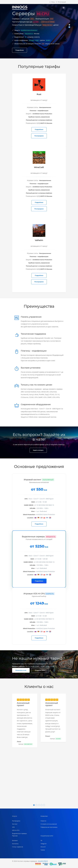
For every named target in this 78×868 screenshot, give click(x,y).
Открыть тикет (40, 670)
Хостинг (15, 824)
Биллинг (15, 840)
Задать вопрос (38, 450)
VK (41, 840)
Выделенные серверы (19, 833)
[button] (69, 25)
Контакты (15, 844)
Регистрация (61, 2)
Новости (43, 821)
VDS (13, 827)
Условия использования (49, 824)
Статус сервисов (18, 847)
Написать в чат (21, 670)
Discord (43, 847)
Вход (52, 2)
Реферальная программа (49, 827)
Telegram (44, 844)
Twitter (43, 850)
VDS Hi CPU (16, 830)
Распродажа (39, 136)
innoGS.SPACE (43, 861)
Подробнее (20, 50)
